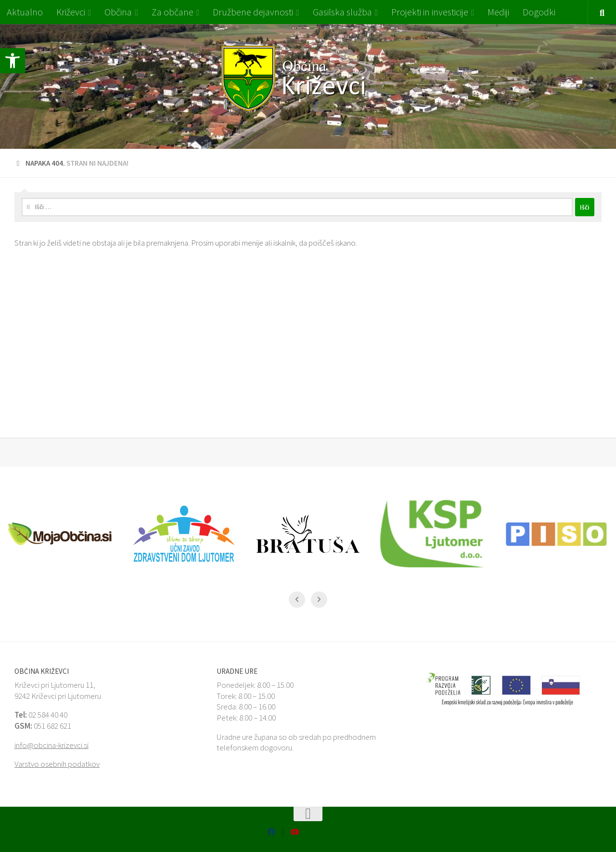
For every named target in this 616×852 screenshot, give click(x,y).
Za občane (173, 12)
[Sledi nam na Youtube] (295, 832)
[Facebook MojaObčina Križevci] (271, 832)
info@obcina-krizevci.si (51, 745)
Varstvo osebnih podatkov (57, 764)
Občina (118, 12)
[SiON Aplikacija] (283, 832)
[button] (13, 61)
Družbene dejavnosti (253, 12)
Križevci (71, 12)
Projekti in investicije (430, 12)
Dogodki (539, 12)
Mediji (498, 12)
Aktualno (25, 12)
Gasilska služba (342, 12)
